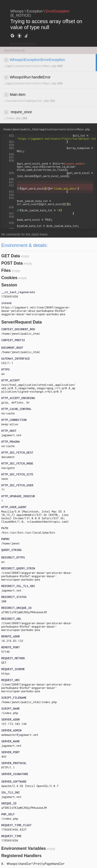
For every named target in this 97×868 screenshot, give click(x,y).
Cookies (9, 278)
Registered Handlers (21, 856)
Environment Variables (24, 848)
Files (6, 270)
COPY (17, 45)
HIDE (30, 45)
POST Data (12, 263)
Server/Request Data (22, 322)
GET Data (11, 256)
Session (9, 285)
